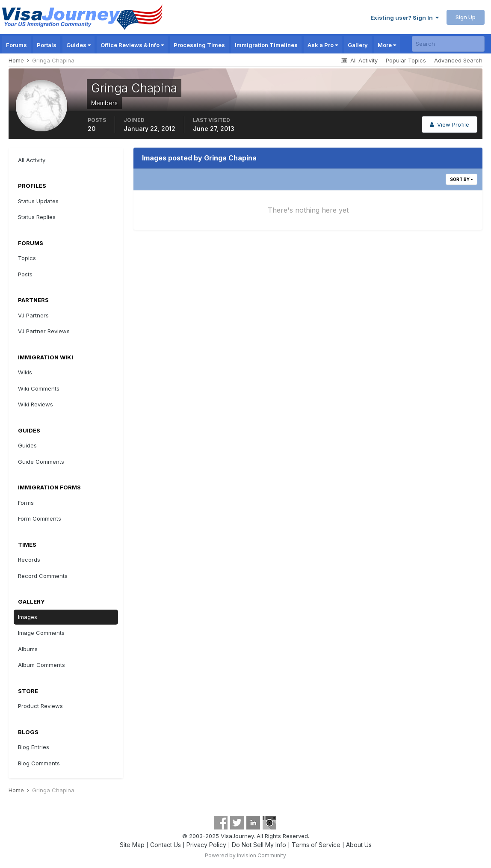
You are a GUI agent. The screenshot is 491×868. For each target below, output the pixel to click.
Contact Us (166, 845)
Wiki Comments (39, 388)
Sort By (461, 179)
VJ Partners (33, 315)
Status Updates (38, 201)
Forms (26, 503)
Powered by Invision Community (245, 855)
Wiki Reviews (35, 404)
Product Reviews (40, 706)
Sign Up (466, 17)
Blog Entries (34, 747)
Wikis (25, 372)
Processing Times (199, 45)
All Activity (32, 160)
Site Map (132, 845)
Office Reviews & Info (132, 45)
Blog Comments (39, 763)
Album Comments (41, 665)
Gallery (358, 45)
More (387, 45)
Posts (25, 274)
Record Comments (43, 576)
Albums (28, 649)
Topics (27, 258)
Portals (47, 45)
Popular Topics (406, 60)
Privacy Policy (206, 845)
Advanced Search (458, 60)
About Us (359, 845)
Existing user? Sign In (405, 18)
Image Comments (41, 633)
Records (29, 560)
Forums (16, 45)
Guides (78, 45)
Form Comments (40, 518)
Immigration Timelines (266, 45)
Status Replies (37, 217)
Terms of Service (316, 845)
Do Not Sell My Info (259, 845)
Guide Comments (41, 462)
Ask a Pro (323, 45)
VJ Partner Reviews (44, 331)
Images (28, 617)
